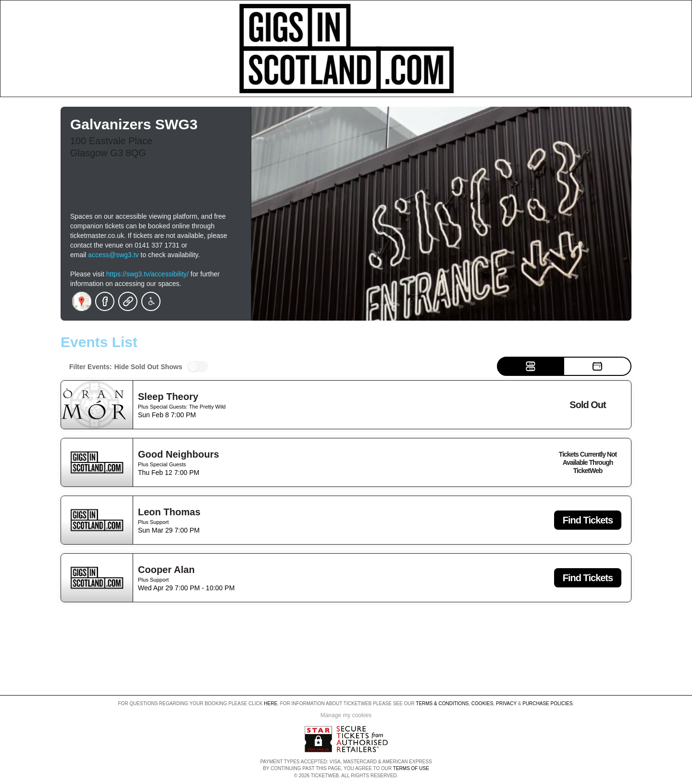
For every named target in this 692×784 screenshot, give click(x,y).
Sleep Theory (168, 397)
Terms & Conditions (442, 703)
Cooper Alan (166, 570)
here (271, 703)
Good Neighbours (179, 454)
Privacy (506, 703)
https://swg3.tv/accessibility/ (148, 274)
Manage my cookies (346, 715)
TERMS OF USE (411, 768)
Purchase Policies (547, 703)
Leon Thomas (169, 512)
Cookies (482, 703)
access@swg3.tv (113, 255)
